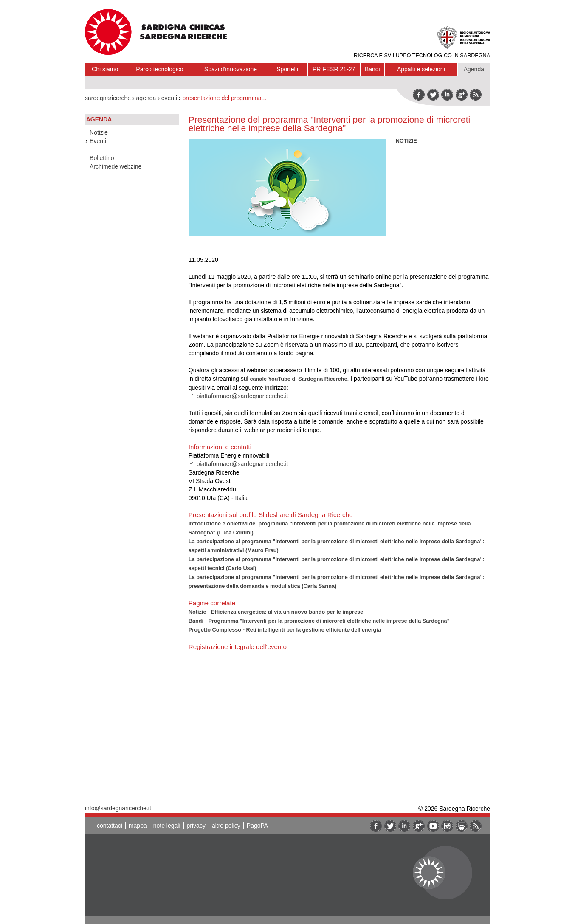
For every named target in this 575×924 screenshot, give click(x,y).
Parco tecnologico (159, 69)
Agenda (474, 69)
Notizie (99, 132)
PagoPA (257, 826)
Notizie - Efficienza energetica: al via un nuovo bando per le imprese (276, 612)
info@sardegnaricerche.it (118, 808)
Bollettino (102, 158)
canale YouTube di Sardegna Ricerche (299, 379)
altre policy (226, 826)
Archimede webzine (116, 166)
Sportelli (287, 69)
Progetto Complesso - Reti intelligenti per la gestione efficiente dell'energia (285, 630)
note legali (167, 826)
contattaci (110, 826)
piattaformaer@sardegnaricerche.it (242, 396)
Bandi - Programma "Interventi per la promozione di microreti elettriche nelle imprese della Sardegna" (319, 621)
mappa (138, 826)
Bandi (372, 69)
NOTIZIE (406, 141)
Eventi (98, 141)
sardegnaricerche (108, 98)
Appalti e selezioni (421, 69)
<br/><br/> (307, 718)
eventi (169, 98)
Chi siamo (105, 69)
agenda (146, 98)
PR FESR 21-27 (334, 69)
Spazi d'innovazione (231, 69)
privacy (196, 826)
